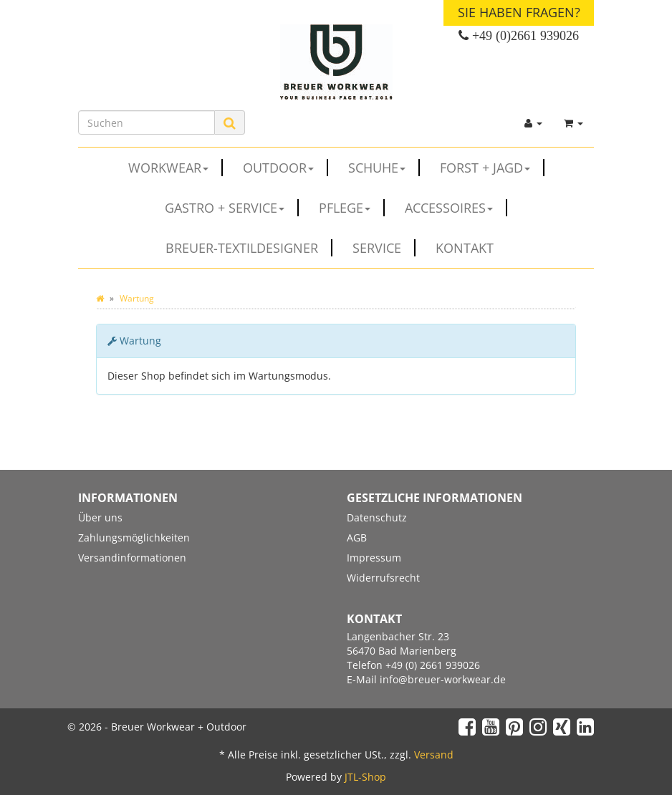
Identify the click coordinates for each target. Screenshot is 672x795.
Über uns (100, 517)
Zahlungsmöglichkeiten (134, 538)
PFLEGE (352, 208)
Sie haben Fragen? (519, 12)
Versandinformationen (132, 558)
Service (384, 248)
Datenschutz (377, 517)
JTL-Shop (365, 777)
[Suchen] (147, 122)
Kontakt (465, 248)
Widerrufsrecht (383, 578)
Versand (434, 755)
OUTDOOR (285, 168)
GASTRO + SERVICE (232, 208)
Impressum (374, 558)
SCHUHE (384, 168)
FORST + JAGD (492, 168)
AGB (357, 538)
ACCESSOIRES (456, 208)
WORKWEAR (176, 168)
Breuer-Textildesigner (249, 248)
